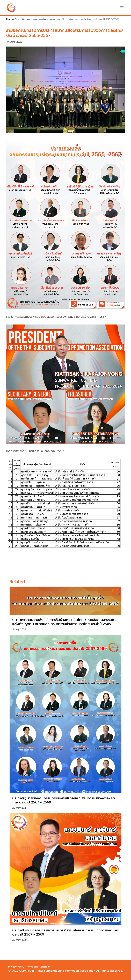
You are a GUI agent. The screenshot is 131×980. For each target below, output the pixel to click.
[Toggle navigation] (122, 8)
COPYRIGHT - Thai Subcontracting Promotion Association (58, 971)
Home (10, 19)
